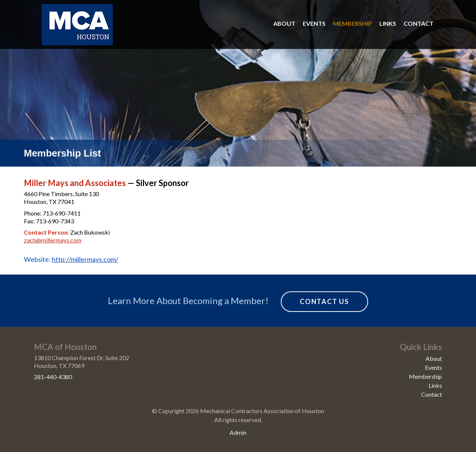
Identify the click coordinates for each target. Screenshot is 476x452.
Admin (238, 432)
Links (388, 23)
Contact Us (324, 301)
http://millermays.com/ (85, 259)
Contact (419, 23)
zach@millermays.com (53, 240)
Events (314, 23)
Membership (352, 23)
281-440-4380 (53, 377)
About (284, 23)
